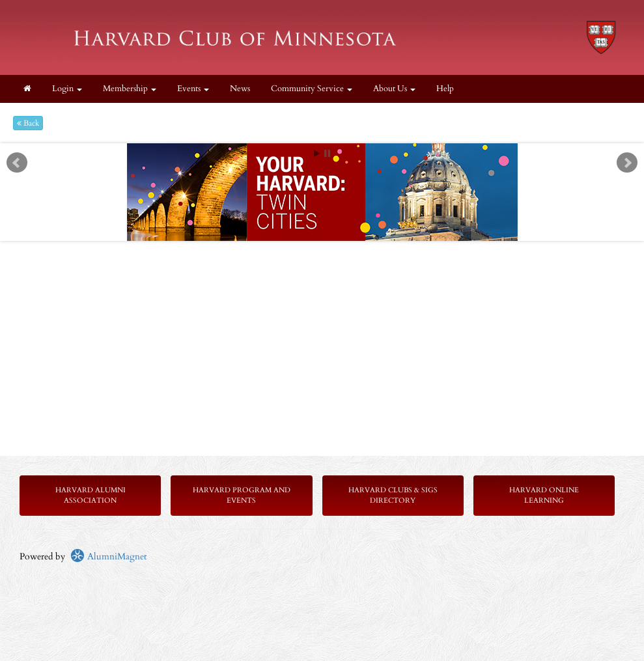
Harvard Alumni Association (91, 495)
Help (445, 89)
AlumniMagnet (108, 556)
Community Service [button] (312, 89)
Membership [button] (130, 89)
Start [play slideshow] (317, 153)
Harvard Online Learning (544, 495)
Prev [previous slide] (17, 163)
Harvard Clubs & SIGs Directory (393, 495)
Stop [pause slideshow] (327, 153)
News (240, 89)
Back (28, 123)
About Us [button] (394, 89)
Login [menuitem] (67, 89)
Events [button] (193, 89)
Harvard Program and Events (242, 495)
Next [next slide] (627, 163)
